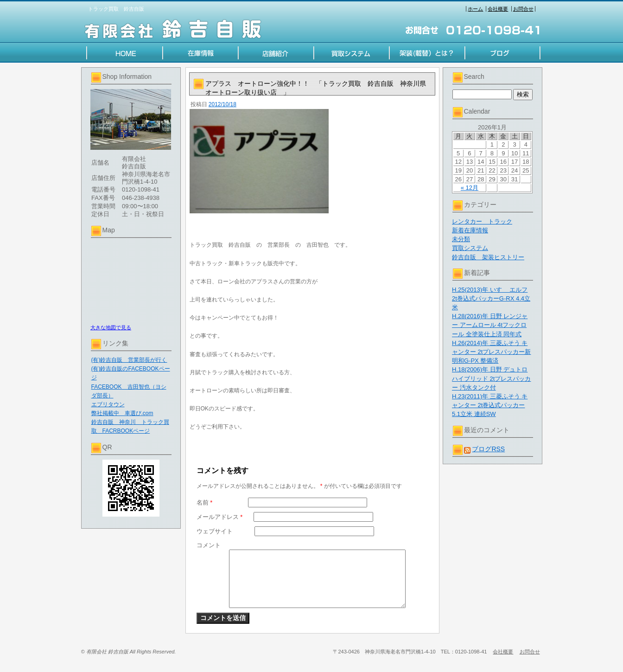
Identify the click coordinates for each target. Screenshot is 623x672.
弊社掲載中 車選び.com (122, 413)
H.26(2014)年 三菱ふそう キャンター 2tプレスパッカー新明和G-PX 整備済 (491, 352)
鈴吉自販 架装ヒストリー (488, 257)
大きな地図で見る (111, 327)
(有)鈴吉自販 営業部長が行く (129, 360)
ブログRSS (488, 449)
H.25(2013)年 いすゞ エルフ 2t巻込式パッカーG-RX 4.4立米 (491, 298)
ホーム (475, 9)
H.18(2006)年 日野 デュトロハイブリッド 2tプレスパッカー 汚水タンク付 (491, 378)
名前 (205, 502)
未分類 (461, 239)
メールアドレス (220, 517)
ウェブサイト (215, 531)
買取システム (470, 248)
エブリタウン (108, 404)
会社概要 (498, 9)
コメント (209, 545)
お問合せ (523, 9)
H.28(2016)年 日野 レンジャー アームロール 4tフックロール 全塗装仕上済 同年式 (490, 325)
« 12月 (470, 188)
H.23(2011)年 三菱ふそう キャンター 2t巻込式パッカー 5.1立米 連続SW (490, 405)
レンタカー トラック (482, 221)
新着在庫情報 (470, 230)
